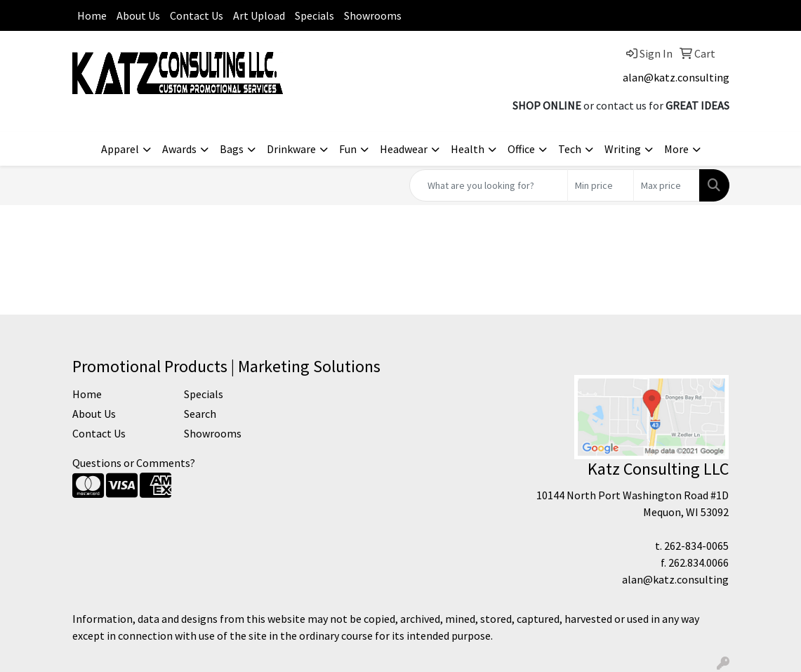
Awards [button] (179, 149)
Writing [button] (623, 149)
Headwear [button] (404, 149)
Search (200, 414)
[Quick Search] (489, 185)
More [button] (676, 149)
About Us (138, 15)
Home (92, 15)
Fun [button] (348, 149)
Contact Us (197, 15)
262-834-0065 (696, 546)
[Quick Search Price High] (667, 185)
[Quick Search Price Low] (601, 185)
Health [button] (468, 149)
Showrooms (373, 15)
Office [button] (521, 149)
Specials (315, 15)
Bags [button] (232, 149)
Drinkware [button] (291, 149)
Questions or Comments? (134, 463)
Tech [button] (570, 149)
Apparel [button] (120, 149)
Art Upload (259, 15)
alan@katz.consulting (676, 77)
